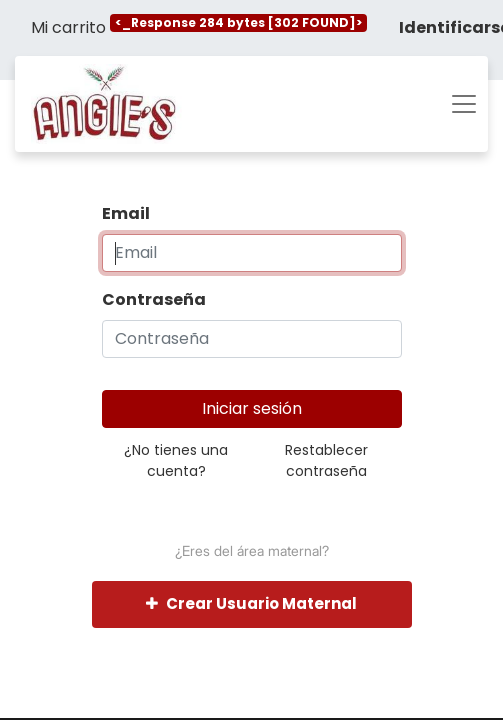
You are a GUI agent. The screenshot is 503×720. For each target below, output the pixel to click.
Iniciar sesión (252, 408)
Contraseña (154, 299)
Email (126, 213)
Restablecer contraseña (326, 460)
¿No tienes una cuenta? (176, 460)
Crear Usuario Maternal (251, 603)
